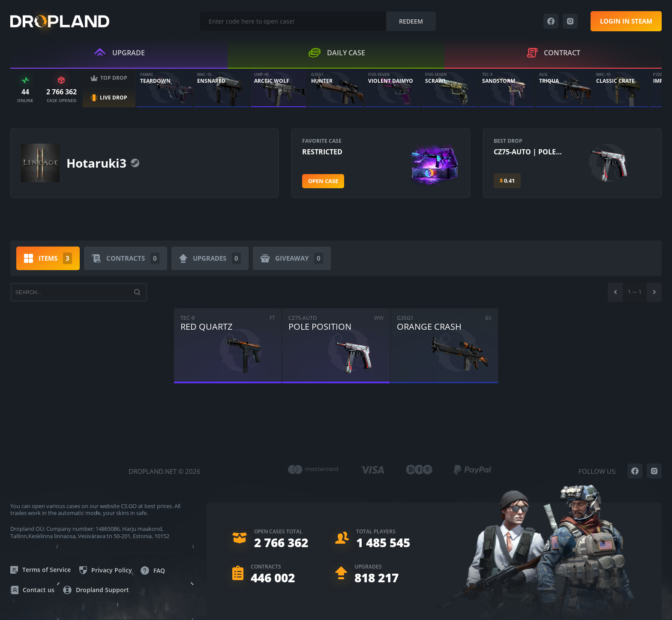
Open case (323, 181)
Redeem (411, 21)
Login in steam (626, 21)
